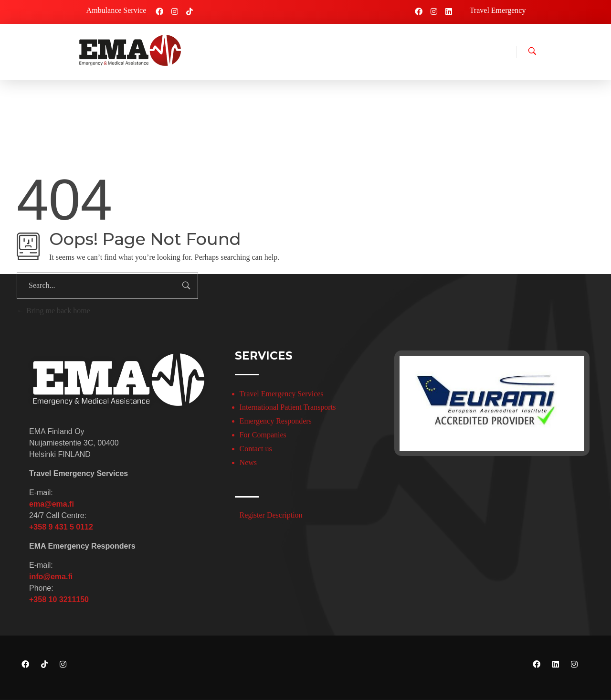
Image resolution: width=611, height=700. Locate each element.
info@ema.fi (51, 577)
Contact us (256, 449)
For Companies (263, 435)
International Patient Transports (288, 407)
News (248, 462)
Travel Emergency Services (282, 394)
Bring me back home (53, 311)
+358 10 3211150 (59, 599)
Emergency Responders (276, 421)
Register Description (271, 515)
